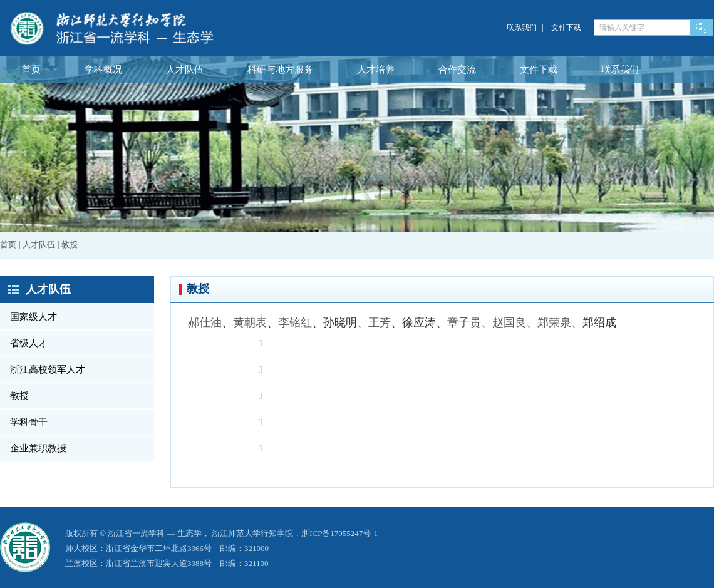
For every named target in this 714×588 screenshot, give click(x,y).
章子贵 (464, 322)
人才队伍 (185, 70)
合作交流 (457, 70)
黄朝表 (250, 322)
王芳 (380, 322)
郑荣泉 (554, 322)
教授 (70, 245)
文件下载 (566, 28)
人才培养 (376, 70)
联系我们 (522, 28)
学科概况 (103, 70)
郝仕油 (205, 322)
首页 (31, 70)
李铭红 (295, 322)
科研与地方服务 (280, 70)
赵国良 (509, 322)
